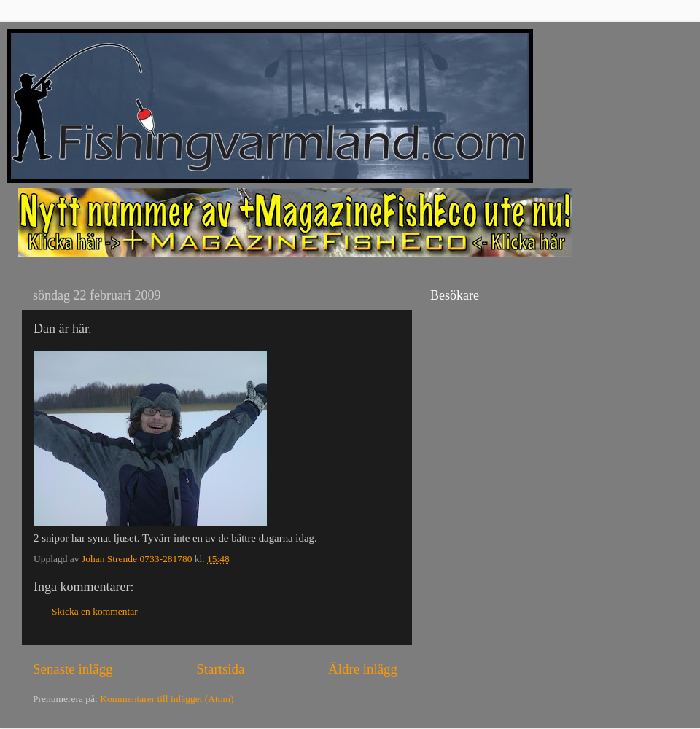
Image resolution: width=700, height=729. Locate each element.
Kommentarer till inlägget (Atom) (167, 699)
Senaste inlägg (73, 669)
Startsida (220, 669)
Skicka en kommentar (95, 611)
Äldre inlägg (363, 669)
